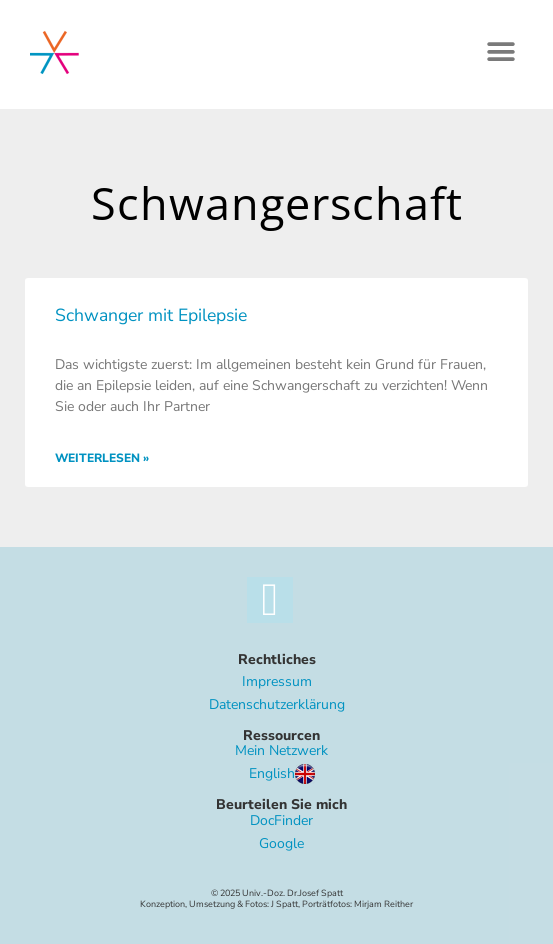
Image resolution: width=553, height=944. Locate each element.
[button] (500, 51)
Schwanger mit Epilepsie (151, 315)
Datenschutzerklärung (277, 704)
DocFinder (281, 820)
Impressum (277, 681)
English (282, 774)
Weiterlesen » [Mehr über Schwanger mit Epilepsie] (102, 458)
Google (281, 843)
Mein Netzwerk (281, 750)
